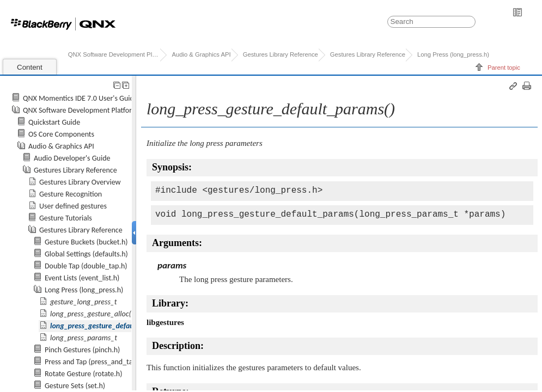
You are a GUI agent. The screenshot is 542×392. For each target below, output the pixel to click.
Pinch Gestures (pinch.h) (82, 350)
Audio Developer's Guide (72, 158)
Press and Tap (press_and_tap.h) (95, 362)
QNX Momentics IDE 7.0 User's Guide (80, 98)
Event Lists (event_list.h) (82, 278)
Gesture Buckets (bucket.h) (86, 242)
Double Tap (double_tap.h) (86, 266)
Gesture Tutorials (66, 218)
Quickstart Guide (54, 122)
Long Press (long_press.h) (453, 54)
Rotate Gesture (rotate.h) (83, 374)
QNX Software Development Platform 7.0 (114, 54)
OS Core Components (61, 134)
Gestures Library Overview (80, 182)
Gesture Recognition (71, 194)
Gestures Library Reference (281, 54)
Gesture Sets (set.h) (75, 386)
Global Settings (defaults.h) (86, 254)
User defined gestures (73, 206)
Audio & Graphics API (201, 54)
